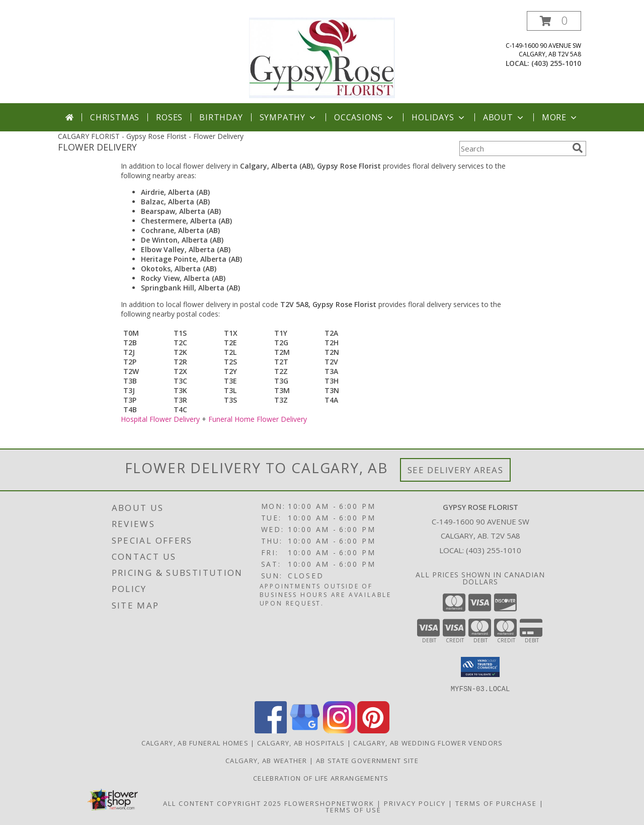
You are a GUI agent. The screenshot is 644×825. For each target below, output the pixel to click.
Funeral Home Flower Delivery (258, 419)
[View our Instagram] (339, 730)
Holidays (439, 117)
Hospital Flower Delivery (160, 419)
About (504, 117)
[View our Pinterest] (373, 730)
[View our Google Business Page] (305, 730)
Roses (169, 117)
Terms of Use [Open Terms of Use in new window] (353, 809)
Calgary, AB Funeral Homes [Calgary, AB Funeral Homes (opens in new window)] (195, 742)
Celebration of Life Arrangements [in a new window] (322, 778)
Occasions (365, 117)
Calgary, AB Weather (266, 760)
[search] (578, 148)
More (560, 117)
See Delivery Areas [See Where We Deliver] (456, 470)
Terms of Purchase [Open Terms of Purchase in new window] (496, 803)
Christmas (115, 117)
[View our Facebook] (271, 730)
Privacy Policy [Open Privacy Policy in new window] (415, 803)
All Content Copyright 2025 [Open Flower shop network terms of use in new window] (222, 803)
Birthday (221, 117)
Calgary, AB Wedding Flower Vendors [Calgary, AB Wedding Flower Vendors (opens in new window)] (428, 742)
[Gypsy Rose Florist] (322, 57)
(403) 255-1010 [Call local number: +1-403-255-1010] (556, 63)
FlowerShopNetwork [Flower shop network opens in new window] (329, 803)
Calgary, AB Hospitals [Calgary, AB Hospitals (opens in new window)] (301, 742)
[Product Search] (514, 148)
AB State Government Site (367, 760)
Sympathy (289, 117)
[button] (554, 21)
